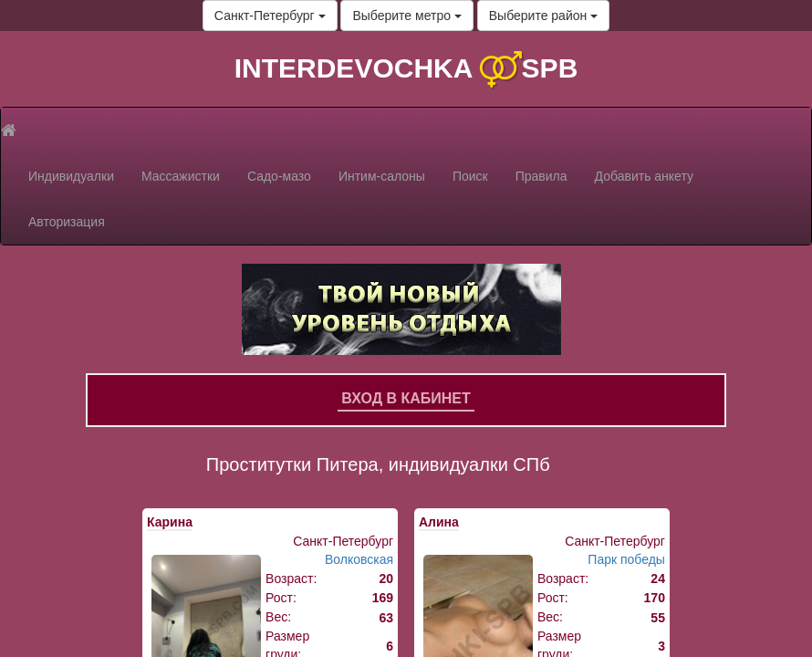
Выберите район (543, 16)
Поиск (470, 176)
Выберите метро (406, 16)
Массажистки (181, 176)
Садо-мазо (279, 176)
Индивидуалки (71, 176)
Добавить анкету (644, 176)
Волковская (359, 559)
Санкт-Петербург (270, 16)
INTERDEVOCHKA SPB (406, 68)
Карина (170, 522)
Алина (439, 522)
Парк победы (626, 559)
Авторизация (67, 222)
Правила (541, 176)
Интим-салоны (382, 176)
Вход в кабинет (406, 398)
